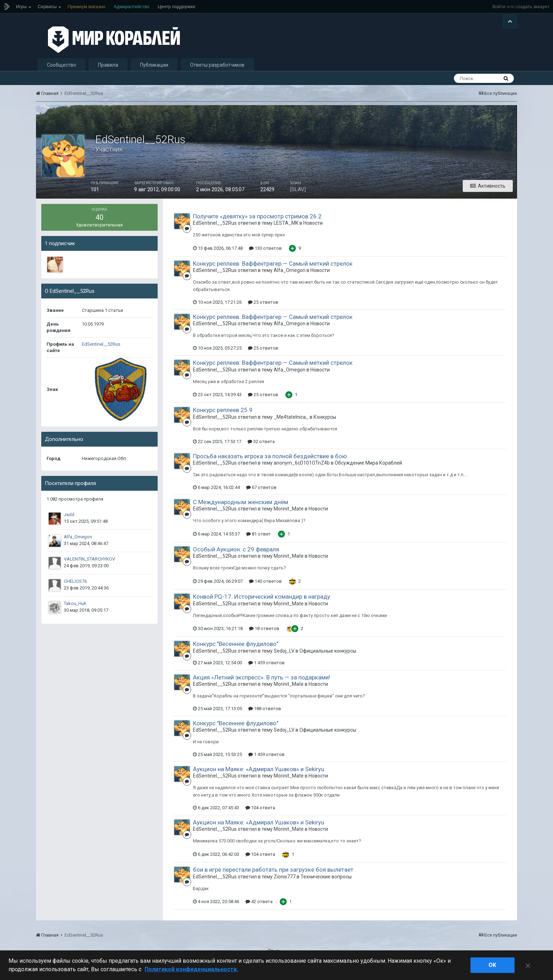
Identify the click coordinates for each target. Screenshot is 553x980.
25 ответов (263, 306)
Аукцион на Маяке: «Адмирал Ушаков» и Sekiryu (259, 773)
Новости (313, 227)
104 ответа (260, 812)
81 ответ (259, 538)
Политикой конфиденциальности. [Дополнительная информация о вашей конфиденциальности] (191, 969)
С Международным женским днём (241, 506)
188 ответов (265, 713)
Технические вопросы (326, 881)
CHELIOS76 (75, 585)
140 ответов (265, 585)
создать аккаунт (533, 7)
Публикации (154, 69)
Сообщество (62, 69)
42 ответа (259, 906)
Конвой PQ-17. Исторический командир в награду (262, 601)
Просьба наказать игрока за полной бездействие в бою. (271, 460)
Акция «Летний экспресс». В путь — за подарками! (262, 682)
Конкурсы (325, 421)
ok (492, 965)
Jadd (69, 519)
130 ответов (265, 252)
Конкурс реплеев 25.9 (223, 415)
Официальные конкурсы (328, 655)
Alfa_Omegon (78, 541)
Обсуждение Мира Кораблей (368, 467)
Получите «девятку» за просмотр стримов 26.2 (257, 220)
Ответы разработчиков (217, 69)
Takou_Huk (75, 608)
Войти (499, 7)
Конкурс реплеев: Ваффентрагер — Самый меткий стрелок (273, 268)
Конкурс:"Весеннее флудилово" (236, 648)
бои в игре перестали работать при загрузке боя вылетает (273, 874)
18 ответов (264, 633)
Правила (108, 69)
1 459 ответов (266, 667)
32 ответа (261, 446)
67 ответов (261, 492)
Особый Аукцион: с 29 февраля (236, 553)
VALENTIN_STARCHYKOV (89, 563)
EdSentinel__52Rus (101, 348)
